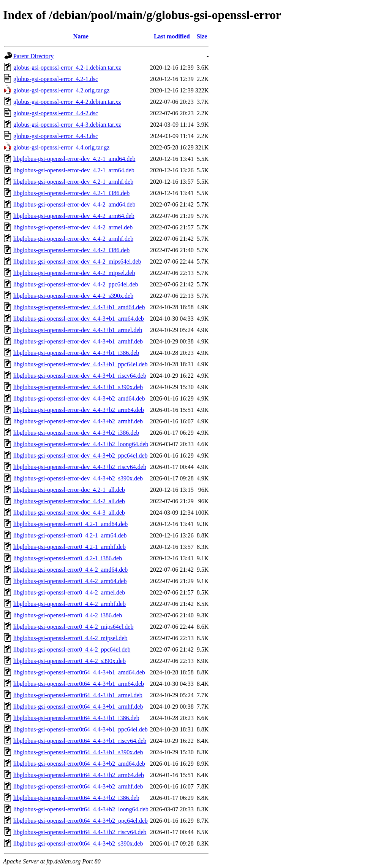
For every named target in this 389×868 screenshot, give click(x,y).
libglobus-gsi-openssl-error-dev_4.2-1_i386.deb (71, 193)
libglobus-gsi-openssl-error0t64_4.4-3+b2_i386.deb (76, 798)
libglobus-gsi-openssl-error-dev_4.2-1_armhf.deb (73, 182)
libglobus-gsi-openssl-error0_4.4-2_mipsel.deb (70, 638)
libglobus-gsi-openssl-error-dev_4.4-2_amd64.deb (74, 204)
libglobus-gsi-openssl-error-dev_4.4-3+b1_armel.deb (78, 330)
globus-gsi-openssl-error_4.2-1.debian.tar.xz (67, 68)
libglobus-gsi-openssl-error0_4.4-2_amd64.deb (70, 570)
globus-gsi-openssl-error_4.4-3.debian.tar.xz (67, 125)
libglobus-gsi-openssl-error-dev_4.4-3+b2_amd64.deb (79, 398)
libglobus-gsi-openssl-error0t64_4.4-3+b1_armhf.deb (78, 707)
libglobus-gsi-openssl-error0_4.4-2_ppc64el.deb (72, 649)
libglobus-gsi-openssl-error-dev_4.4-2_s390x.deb (73, 296)
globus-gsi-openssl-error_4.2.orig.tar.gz (61, 90)
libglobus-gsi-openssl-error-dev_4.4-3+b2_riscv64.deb (80, 467)
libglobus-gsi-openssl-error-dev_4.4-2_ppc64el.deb (76, 284)
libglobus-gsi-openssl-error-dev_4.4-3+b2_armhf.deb (78, 421)
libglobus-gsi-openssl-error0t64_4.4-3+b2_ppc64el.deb (81, 821)
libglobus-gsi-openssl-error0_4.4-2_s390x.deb (70, 661)
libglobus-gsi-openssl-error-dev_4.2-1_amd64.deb (74, 159)
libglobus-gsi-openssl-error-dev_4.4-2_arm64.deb (74, 216)
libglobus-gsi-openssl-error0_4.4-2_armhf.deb (70, 604)
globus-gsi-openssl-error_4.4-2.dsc (56, 113)
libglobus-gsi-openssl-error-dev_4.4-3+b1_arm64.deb (79, 319)
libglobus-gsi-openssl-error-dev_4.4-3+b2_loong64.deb (81, 444)
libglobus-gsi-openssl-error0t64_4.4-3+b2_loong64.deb (81, 809)
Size (202, 36)
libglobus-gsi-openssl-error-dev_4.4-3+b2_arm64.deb (79, 410)
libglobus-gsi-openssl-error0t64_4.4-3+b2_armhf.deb (78, 786)
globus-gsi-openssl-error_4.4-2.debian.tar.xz (67, 102)
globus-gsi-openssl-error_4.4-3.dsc (56, 136)
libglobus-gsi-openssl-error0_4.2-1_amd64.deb (70, 524)
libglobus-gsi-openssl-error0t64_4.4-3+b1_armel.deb (78, 695)
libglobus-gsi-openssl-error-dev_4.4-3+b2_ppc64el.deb (81, 455)
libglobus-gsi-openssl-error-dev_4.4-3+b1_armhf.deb (78, 341)
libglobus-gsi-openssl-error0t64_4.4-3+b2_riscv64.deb (80, 832)
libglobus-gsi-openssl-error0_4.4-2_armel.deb (69, 592)
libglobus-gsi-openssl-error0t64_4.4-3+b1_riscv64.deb (80, 741)
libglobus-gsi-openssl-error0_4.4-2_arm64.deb (70, 581)
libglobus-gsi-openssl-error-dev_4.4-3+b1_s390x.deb (78, 387)
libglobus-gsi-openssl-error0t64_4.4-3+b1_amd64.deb (79, 672)
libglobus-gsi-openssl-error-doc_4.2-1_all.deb (69, 490)
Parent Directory (33, 56)
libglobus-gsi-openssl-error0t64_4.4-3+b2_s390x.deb (78, 843)
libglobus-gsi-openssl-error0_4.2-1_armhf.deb (70, 547)
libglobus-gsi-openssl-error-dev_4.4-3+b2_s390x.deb (78, 478)
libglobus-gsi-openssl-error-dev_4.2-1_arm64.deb (74, 170)
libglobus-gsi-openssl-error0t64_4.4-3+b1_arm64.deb (79, 684)
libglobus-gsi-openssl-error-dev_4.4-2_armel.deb (73, 227)
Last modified (172, 36)
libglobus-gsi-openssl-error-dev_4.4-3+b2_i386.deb (76, 433)
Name (81, 36)
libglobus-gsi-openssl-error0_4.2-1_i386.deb (68, 558)
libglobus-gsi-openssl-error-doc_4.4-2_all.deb (69, 501)
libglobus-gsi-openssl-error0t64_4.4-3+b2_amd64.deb (79, 764)
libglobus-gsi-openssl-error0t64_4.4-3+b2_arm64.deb (79, 775)
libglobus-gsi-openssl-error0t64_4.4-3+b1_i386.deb (76, 718)
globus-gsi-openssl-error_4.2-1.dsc (56, 79)
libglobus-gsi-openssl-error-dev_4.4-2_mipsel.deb (74, 273)
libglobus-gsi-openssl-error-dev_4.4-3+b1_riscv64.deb (80, 376)
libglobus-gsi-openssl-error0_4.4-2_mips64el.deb (73, 627)
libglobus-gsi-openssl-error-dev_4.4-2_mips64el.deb (77, 262)
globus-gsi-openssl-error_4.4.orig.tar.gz (61, 147)
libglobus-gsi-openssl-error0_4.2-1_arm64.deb (70, 535)
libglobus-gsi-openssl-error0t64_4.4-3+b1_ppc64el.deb (81, 729)
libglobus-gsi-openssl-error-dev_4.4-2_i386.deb (71, 250)
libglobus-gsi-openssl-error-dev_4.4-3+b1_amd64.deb (79, 307)
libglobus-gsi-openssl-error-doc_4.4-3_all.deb (69, 513)
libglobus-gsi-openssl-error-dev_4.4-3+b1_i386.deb (76, 353)
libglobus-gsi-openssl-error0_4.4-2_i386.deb (68, 615)
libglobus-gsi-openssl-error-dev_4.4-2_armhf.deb (73, 239)
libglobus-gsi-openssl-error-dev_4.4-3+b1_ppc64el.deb (81, 364)
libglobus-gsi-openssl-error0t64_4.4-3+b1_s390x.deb (78, 752)
